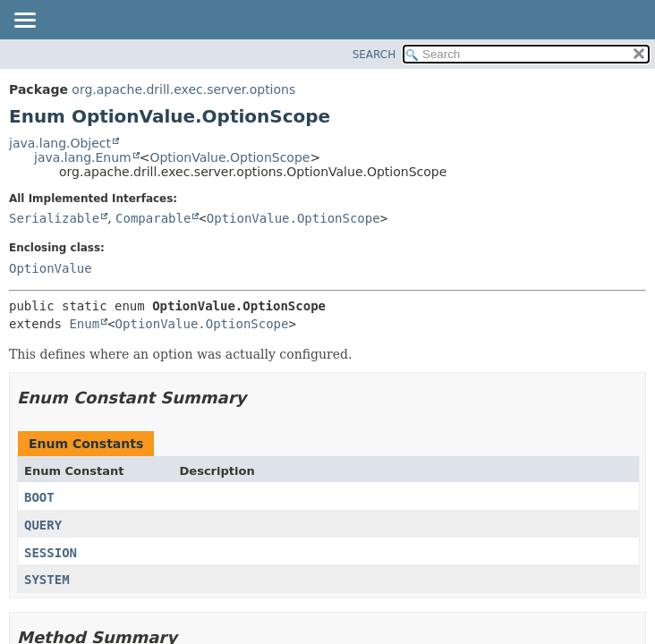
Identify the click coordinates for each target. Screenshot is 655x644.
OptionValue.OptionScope (230, 157)
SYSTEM (47, 580)
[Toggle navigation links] (24, 21)
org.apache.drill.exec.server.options (183, 89)
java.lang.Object (60, 143)
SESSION (51, 553)
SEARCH (374, 55)
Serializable (54, 218)
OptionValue (51, 268)
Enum (84, 324)
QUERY (43, 525)
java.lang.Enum (83, 157)
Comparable (153, 218)
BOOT (39, 497)
